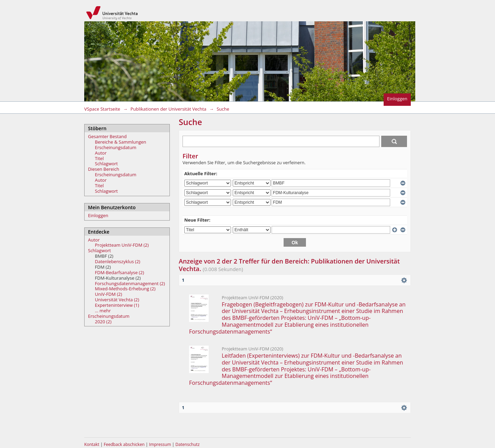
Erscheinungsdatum (116, 147)
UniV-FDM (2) (108, 294)
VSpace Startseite (102, 109)
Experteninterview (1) (117, 305)
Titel (99, 158)
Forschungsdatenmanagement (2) (130, 283)
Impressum (161, 444)
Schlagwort (106, 164)
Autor (101, 153)
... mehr (103, 311)
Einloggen (397, 99)
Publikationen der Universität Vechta (168, 109)
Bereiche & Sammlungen (120, 142)
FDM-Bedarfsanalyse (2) (119, 272)
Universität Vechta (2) (117, 300)
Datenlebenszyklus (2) (118, 261)
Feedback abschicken (124, 444)
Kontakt (92, 444)
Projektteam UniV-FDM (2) (122, 245)
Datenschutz (187, 444)
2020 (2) (103, 322)
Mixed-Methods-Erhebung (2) (125, 289)
